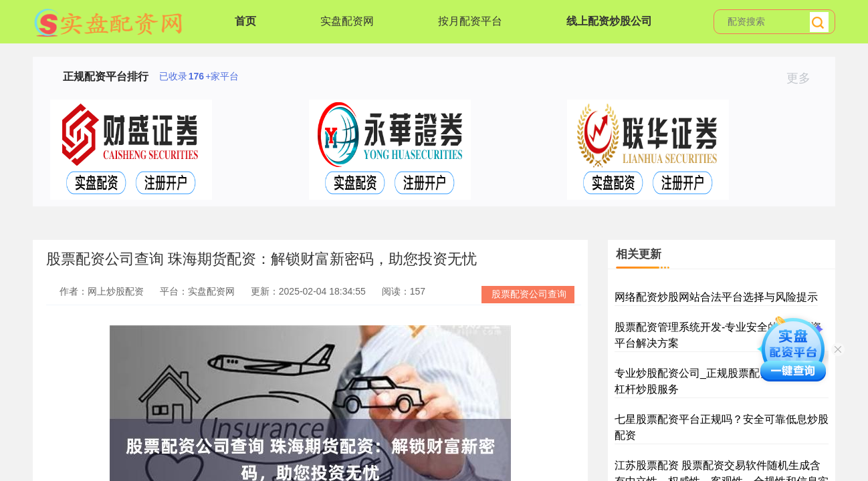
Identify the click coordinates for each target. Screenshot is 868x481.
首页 (245, 21)
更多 (804, 78)
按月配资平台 (470, 21)
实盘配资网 (347, 21)
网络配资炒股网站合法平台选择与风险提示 (716, 297)
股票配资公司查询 (529, 294)
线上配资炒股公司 (609, 21)
